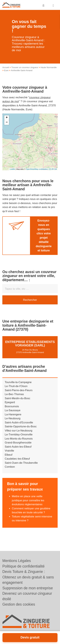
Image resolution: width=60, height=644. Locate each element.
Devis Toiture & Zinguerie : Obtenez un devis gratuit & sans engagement (28, 577)
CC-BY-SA (53, 169)
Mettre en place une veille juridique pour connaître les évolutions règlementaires (28, 500)
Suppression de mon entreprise (28, 588)
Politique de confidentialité (23, 566)
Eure (6, 70)
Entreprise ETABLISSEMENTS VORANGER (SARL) (30, 344)
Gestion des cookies (19, 604)
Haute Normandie (49, 67)
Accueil (6, 67)
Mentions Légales (17, 561)
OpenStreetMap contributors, (37, 169)
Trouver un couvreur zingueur (25, 67)
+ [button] (7, 118)
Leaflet (12, 169)
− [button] (7, 122)
